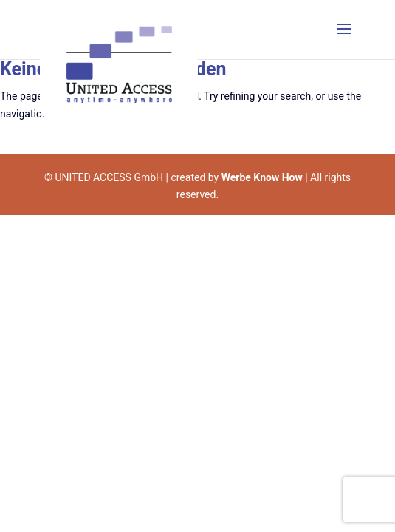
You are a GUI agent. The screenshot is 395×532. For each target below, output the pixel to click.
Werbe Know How (262, 177)
